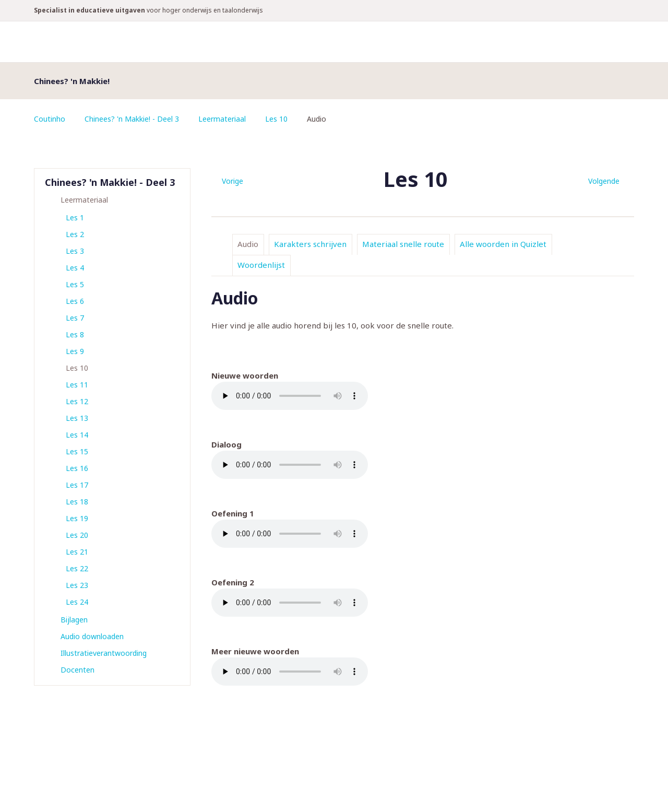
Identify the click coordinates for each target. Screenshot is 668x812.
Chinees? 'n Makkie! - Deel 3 (132, 119)
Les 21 (77, 552)
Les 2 (75, 234)
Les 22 (77, 568)
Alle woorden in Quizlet (503, 244)
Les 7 (75, 318)
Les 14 (77, 435)
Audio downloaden (92, 636)
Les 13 (77, 418)
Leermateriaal (222, 119)
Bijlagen (74, 620)
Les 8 (75, 334)
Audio (248, 244)
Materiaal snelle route (403, 244)
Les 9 (75, 351)
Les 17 (77, 485)
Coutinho (50, 119)
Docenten (77, 670)
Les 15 (77, 451)
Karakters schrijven (310, 244)
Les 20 (77, 535)
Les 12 (77, 401)
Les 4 (75, 268)
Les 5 (75, 284)
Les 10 (276, 119)
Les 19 (77, 518)
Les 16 (77, 468)
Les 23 (77, 585)
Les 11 (77, 385)
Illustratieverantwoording (104, 653)
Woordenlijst (261, 265)
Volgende (604, 181)
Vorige (232, 181)
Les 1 (75, 217)
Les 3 (75, 251)
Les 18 (77, 502)
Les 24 (77, 602)
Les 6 (75, 301)
